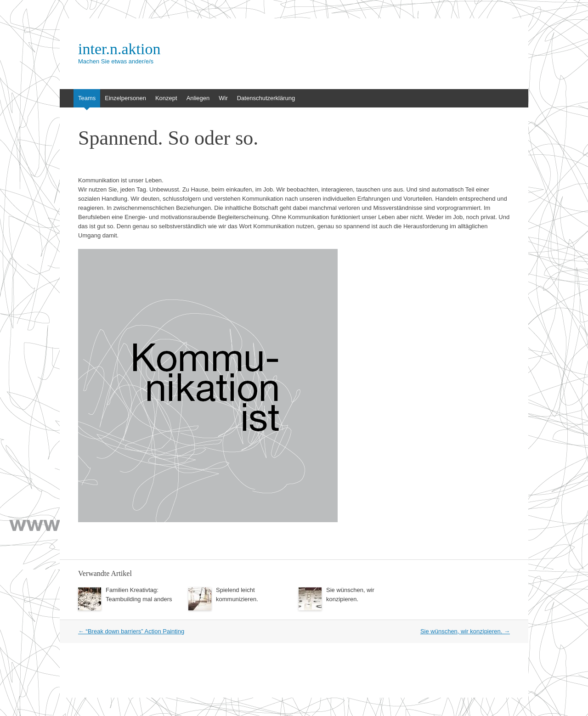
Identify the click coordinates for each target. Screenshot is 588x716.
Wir (223, 98)
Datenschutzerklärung (266, 98)
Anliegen (198, 98)
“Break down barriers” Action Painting (131, 631)
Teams (87, 98)
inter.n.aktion (119, 49)
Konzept (166, 98)
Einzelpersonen (125, 98)
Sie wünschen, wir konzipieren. (465, 631)
